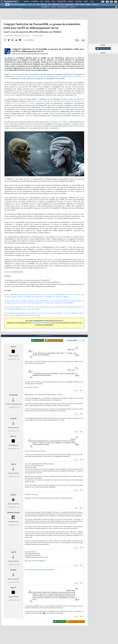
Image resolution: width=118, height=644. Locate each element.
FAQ (42, 2)
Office (82, 5)
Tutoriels (35, 2)
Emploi (71, 2)
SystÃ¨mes (95, 5)
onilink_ (13, 495)
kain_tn (14, 347)
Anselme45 (13, 395)
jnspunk (13, 418)
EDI (62, 5)
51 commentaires (38, 36)
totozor (14, 464)
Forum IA (53, 7)
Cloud (30, 5)
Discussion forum (103, 49)
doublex (13, 570)
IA (34, 5)
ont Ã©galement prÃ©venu (59, 122)
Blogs (47, 2)
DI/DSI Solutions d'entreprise (18, 5)
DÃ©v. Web (56, 5)
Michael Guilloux (25, 36)
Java (49, 5)
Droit (86, 2)
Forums (26, 2)
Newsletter (62, 2)
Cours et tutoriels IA (63, 7)
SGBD (77, 5)
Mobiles (88, 5)
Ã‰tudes (78, 2)
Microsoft (44, 5)
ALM (38, 5)
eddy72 (13, 552)
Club (92, 2)
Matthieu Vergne (14, 513)
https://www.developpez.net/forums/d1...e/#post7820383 (40, 570)
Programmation (69, 5)
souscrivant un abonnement (42, 323)
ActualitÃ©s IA (45, 7)
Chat (53, 2)
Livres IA (72, 7)
